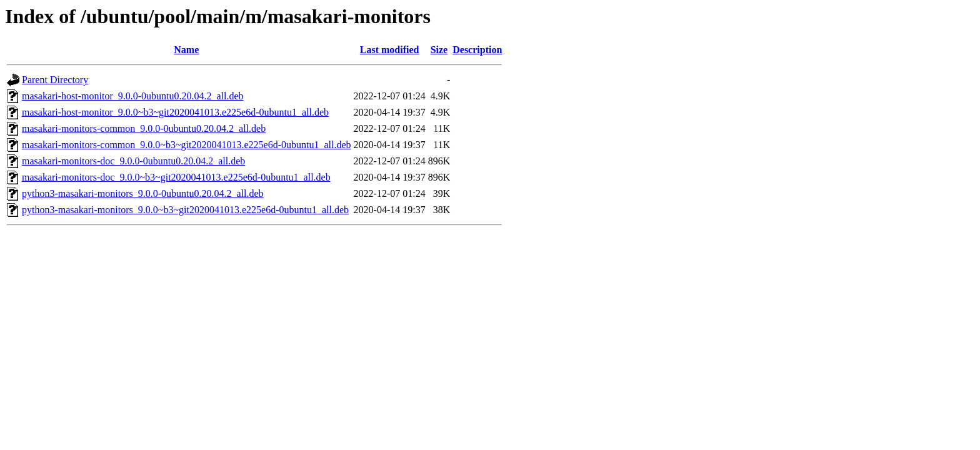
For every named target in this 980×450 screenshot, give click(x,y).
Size (439, 50)
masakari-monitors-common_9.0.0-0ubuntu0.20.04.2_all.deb (144, 128)
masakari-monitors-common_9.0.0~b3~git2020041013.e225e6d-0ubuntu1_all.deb (187, 145)
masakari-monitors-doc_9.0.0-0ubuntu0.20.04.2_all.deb (133, 161)
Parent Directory (55, 80)
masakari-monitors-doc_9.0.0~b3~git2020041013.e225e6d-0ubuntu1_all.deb (176, 177)
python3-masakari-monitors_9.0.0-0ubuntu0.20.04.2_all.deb (143, 193)
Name (186, 50)
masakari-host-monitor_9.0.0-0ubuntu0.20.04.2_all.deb (133, 96)
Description (477, 50)
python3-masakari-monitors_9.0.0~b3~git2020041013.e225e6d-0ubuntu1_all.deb (185, 210)
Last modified (390, 50)
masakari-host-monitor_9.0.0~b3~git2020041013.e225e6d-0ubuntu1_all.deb (175, 112)
